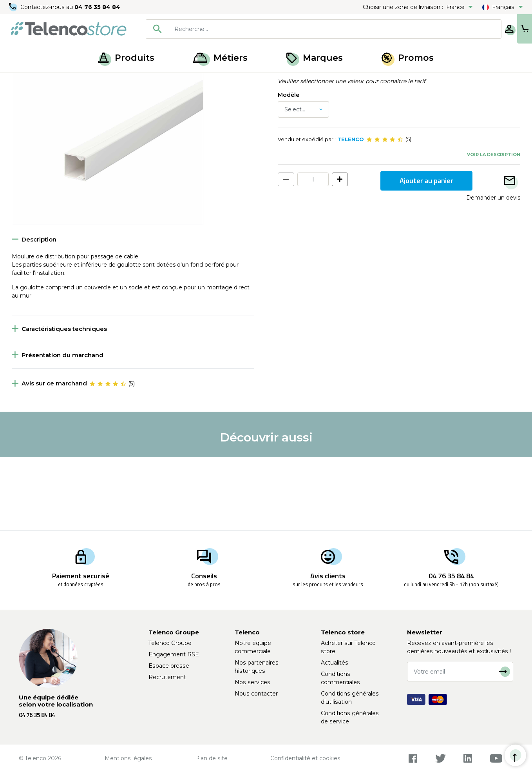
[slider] (385, 213)
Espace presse (169, 666)
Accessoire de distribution (73, 82)
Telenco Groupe (170, 643)
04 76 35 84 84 (98, 7)
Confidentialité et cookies (305, 758)
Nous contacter (256, 694)
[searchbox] (309, 29)
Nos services (252, 682)
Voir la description (494, 227)
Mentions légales (128, 758)
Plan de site (211, 758)
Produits (126, 58)
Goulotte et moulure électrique (155, 82)
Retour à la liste (36, 98)
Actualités (335, 663)
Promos (408, 58)
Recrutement (167, 677)
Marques (315, 58)
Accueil (21, 82)
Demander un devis (493, 271)
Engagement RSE (174, 654)
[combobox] (298, 29)
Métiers (220, 58)
